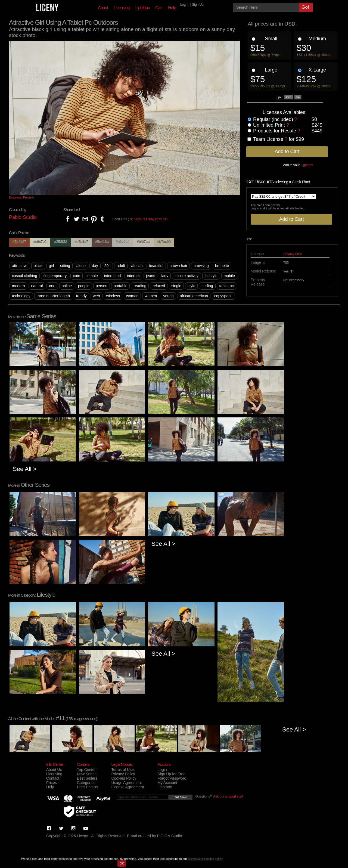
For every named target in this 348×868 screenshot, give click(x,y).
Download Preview (21, 197)
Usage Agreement (126, 783)
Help (172, 8)
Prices (52, 783)
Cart (159, 8)
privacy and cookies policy (205, 859)
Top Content (87, 770)
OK (122, 863)
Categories (86, 783)
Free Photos (87, 787)
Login (162, 770)
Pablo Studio (23, 217)
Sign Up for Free (171, 774)
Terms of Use (122, 770)
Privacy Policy (123, 774)
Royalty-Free (293, 254)
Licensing (122, 8)
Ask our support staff (228, 796)
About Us (54, 770)
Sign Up (198, 5)
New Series (87, 774)
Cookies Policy (124, 778)
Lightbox (142, 8)
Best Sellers (87, 778)
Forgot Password (172, 778)
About (103, 8)
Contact (53, 778)
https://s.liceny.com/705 (151, 219)
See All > (25, 469)
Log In (185, 5)
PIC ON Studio (170, 836)
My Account (167, 783)
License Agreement (128, 787)
